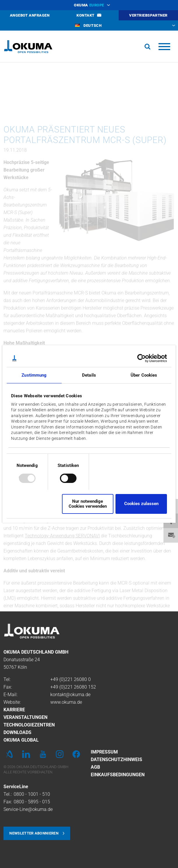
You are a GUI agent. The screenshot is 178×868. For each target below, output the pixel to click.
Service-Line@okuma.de (28, 809)
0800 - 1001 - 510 (32, 794)
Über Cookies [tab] (144, 375)
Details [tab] (89, 375)
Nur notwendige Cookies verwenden (88, 504)
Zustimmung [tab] (34, 375)
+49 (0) (58, 679)
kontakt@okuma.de (70, 695)
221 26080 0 (78, 679)
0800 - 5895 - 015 (32, 802)
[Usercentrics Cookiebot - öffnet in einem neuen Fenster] (141, 358)
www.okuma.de (66, 702)
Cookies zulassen (141, 504)
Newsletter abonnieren (34, 833)
